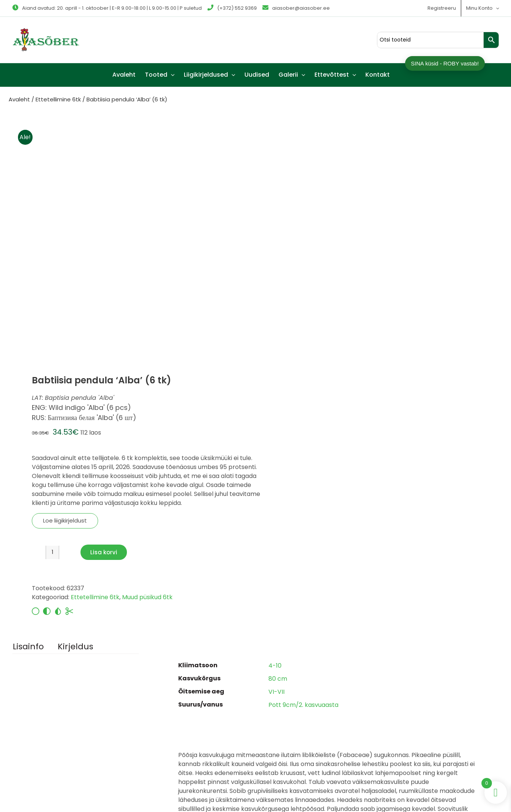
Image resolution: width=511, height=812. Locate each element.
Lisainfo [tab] (28, 646)
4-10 (275, 666)
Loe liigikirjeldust (65, 520)
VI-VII (276, 692)
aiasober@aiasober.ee (296, 8)
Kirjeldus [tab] (75, 646)
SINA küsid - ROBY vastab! (445, 63)
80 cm (278, 679)
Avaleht (19, 99)
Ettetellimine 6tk (58, 99)
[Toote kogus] (52, 552)
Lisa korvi (104, 552)
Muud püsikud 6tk (147, 597)
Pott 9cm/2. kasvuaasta (303, 705)
